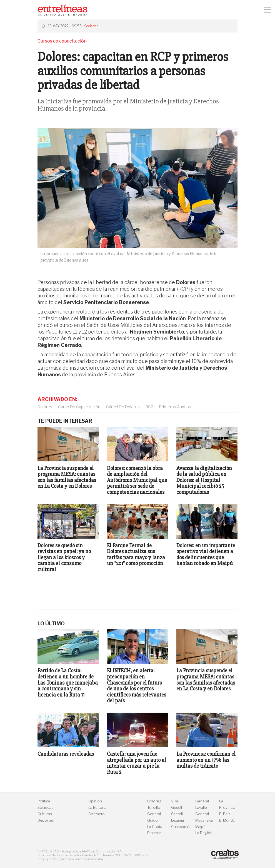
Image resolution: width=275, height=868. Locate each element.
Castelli (177, 814)
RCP (149, 407)
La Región (204, 833)
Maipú (200, 827)
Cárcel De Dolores (123, 407)
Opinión (95, 801)
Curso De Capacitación (79, 407)
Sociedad (91, 26)
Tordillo (154, 808)
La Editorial (98, 808)
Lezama (177, 820)
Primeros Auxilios (175, 407)
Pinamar (154, 833)
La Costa (155, 827)
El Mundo (227, 820)
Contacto (97, 814)
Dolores (45, 407)
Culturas (45, 814)
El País (225, 814)
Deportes (46, 820)
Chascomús (181, 827)
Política (44, 801)
